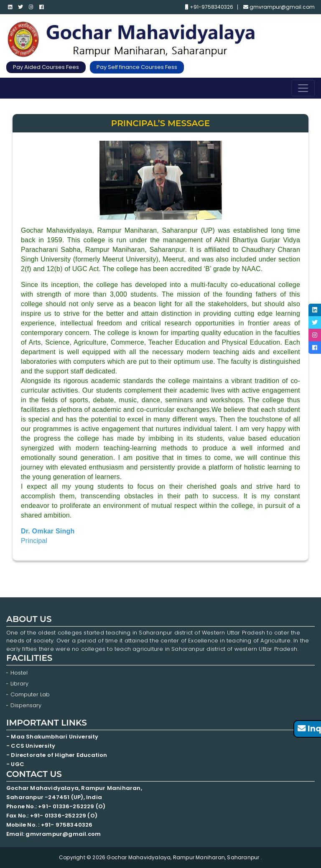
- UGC (15, 764)
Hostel (19, 673)
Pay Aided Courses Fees (46, 67)
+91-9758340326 (209, 7)
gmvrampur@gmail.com (279, 7)
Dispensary (26, 705)
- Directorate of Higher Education (57, 755)
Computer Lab (31, 694)
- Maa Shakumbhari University (53, 737)
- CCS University (31, 746)
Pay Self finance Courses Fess (137, 67)
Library (19, 684)
